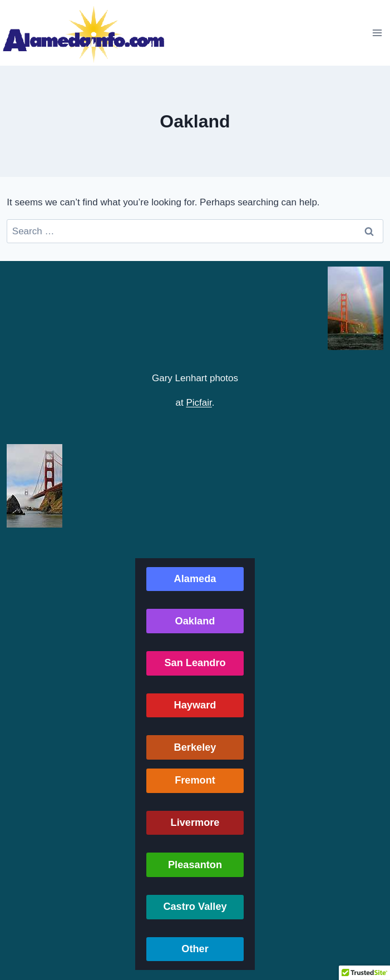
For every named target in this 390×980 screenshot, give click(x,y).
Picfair (199, 403)
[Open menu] (377, 33)
